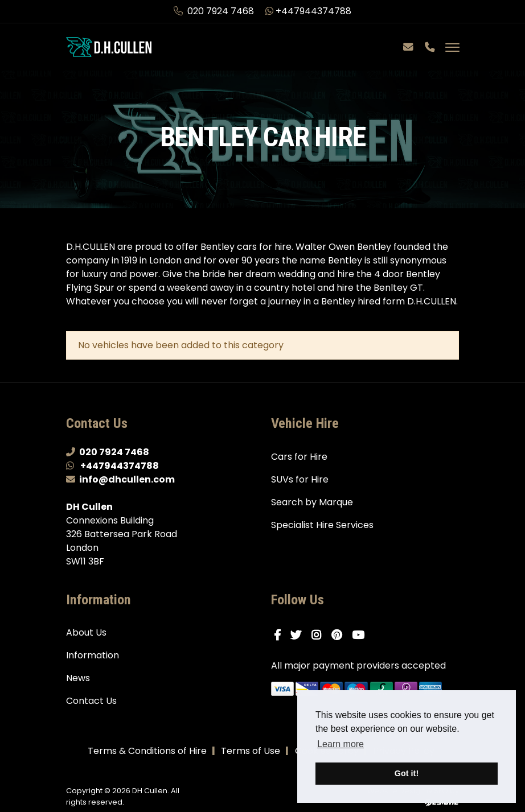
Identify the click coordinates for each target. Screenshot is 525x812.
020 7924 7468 (215, 11)
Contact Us (91, 701)
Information (93, 655)
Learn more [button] (341, 744)
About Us (86, 632)
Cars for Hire (299, 457)
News (78, 678)
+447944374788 (308, 11)
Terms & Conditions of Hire (147, 751)
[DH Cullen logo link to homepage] (109, 46)
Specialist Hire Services (322, 525)
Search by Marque (312, 502)
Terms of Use (251, 751)
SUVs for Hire (300, 479)
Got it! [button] (407, 773)
